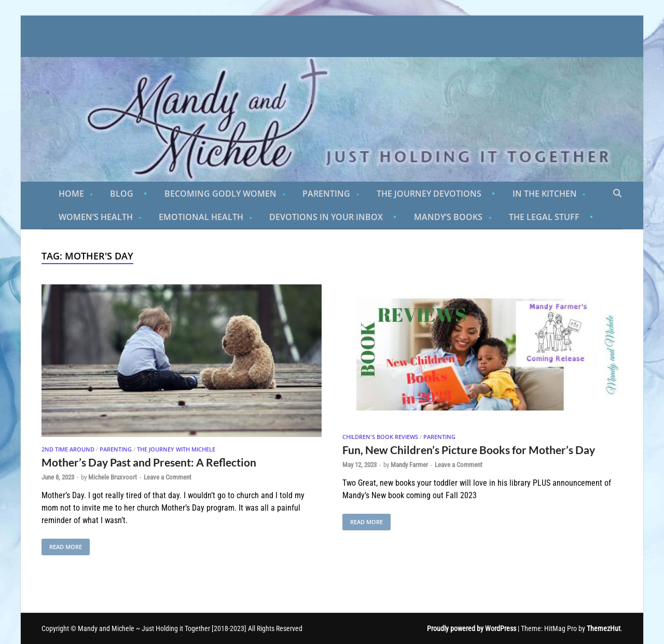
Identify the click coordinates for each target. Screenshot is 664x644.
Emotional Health (201, 217)
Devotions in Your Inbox (326, 217)
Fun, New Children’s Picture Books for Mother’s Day (469, 450)
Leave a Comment (168, 477)
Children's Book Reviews (380, 437)
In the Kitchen (545, 194)
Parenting (326, 194)
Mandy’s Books (448, 217)
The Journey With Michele (176, 449)
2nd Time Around (68, 449)
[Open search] (617, 194)
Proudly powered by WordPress (472, 628)
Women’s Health (96, 217)
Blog (122, 194)
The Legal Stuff (544, 217)
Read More (62, 545)
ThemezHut (604, 628)
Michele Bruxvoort (113, 477)
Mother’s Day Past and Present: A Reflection (149, 462)
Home (71, 194)
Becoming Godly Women (220, 194)
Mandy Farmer (409, 465)
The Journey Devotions (429, 194)
